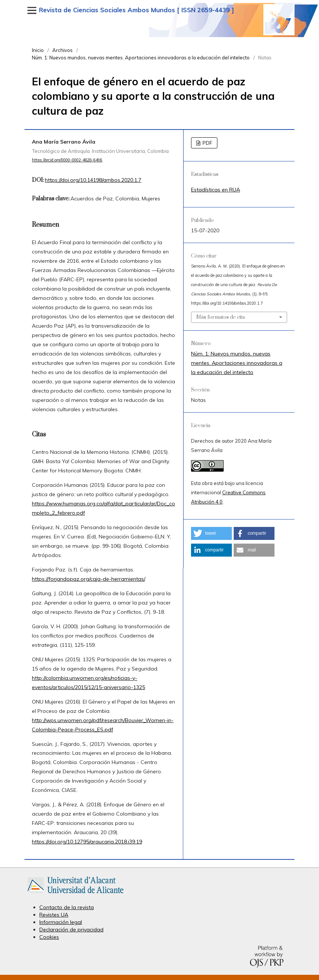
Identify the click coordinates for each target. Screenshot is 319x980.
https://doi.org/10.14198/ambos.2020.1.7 (93, 180)
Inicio (38, 50)
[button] (211, 533)
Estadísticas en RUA (216, 190)
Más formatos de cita (221, 317)
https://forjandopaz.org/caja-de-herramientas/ (88, 579)
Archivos (63, 50)
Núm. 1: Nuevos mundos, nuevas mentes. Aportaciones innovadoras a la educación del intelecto (141, 58)
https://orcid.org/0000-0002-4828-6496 (67, 160)
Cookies (49, 937)
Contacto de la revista (67, 907)
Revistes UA (54, 915)
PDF (207, 143)
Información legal (61, 922)
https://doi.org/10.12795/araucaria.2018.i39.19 (87, 842)
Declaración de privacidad (71, 930)
